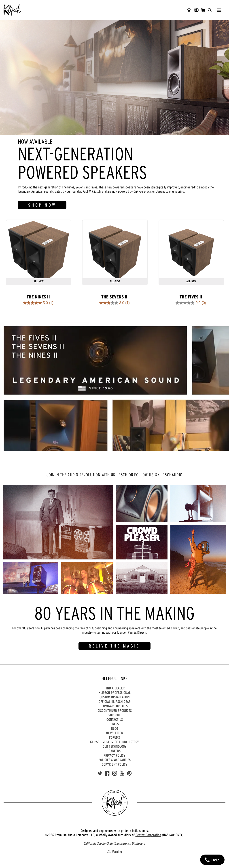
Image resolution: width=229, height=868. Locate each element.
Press (115, 724)
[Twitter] (100, 773)
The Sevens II (114, 297)
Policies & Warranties (114, 760)
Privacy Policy (114, 755)
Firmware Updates (115, 706)
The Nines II (38, 297)
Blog (115, 728)
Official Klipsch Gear (115, 702)
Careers (115, 751)
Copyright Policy (115, 764)
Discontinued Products (115, 710)
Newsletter (114, 733)
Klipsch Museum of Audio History (114, 742)
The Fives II (191, 297)
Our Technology (114, 746)
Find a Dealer (115, 688)
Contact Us (115, 719)
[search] (210, 10)
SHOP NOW (42, 205)
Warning (114, 851)
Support (114, 715)
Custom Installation (115, 697)
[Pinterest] (129, 773)
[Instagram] (115, 773)
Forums (114, 737)
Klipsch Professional (115, 693)
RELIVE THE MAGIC (114, 646)
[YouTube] (122, 773)
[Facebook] (107, 773)
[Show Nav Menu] (219, 10)
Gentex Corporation (148, 835)
